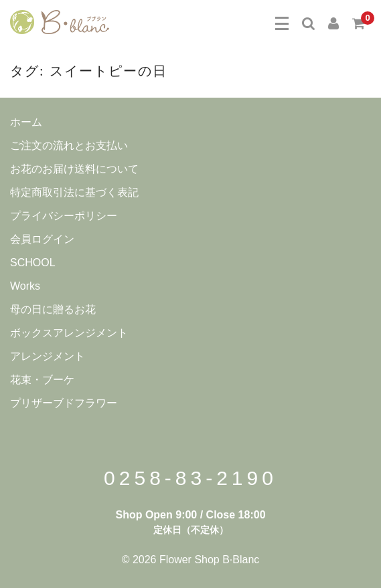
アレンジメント (48, 356)
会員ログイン (42, 239)
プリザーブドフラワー (64, 403)
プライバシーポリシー (64, 216)
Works (25, 286)
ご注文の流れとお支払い (69, 145)
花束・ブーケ (42, 380)
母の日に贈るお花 (53, 309)
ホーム (26, 122)
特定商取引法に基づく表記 (74, 192)
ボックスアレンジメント (69, 333)
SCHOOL (33, 263)
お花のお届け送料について (74, 169)
